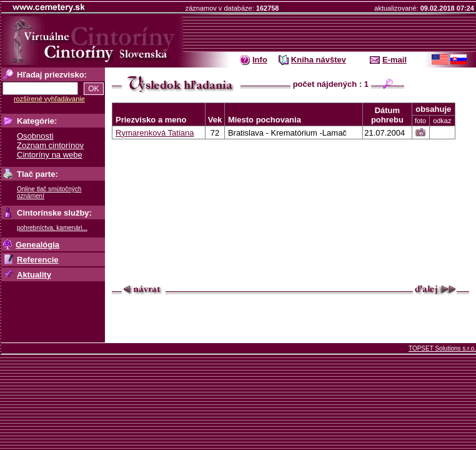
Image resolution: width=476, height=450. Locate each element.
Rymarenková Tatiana (155, 133)
